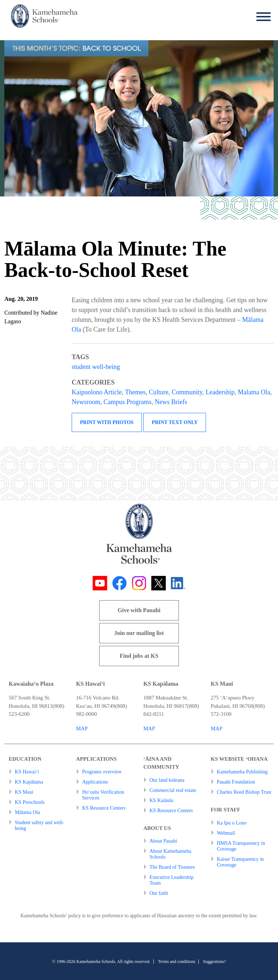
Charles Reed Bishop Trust (244, 792)
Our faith (159, 893)
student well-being (96, 367)
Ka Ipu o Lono (232, 823)
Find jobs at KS (139, 656)
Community (187, 392)
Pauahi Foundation (236, 782)
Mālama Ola (28, 812)
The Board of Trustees (172, 867)
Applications (95, 782)
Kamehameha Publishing (242, 772)
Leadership (220, 392)
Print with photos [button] (107, 422)
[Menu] (262, 17)
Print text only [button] (175, 422)
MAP (82, 728)
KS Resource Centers (104, 808)
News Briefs (171, 402)
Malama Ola (254, 392)
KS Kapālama (29, 782)
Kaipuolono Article (97, 392)
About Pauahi (163, 841)
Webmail (226, 833)
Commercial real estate (173, 790)
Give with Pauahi (139, 610)
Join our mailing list (139, 633)
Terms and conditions (177, 962)
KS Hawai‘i (27, 772)
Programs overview (102, 772)
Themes (135, 392)
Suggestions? (214, 962)
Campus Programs (128, 402)
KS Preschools (30, 802)
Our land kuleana (167, 780)
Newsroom (86, 402)
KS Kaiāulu (161, 800)
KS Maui (24, 792)
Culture (159, 392)
